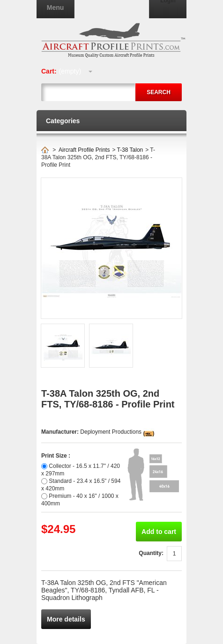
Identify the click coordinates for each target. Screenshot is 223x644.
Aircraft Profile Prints (84, 150)
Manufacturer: (61, 432)
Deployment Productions (111, 432)
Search (159, 92)
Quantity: (151, 553)
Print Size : (56, 456)
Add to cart (159, 532)
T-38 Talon (130, 150)
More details (66, 619)
